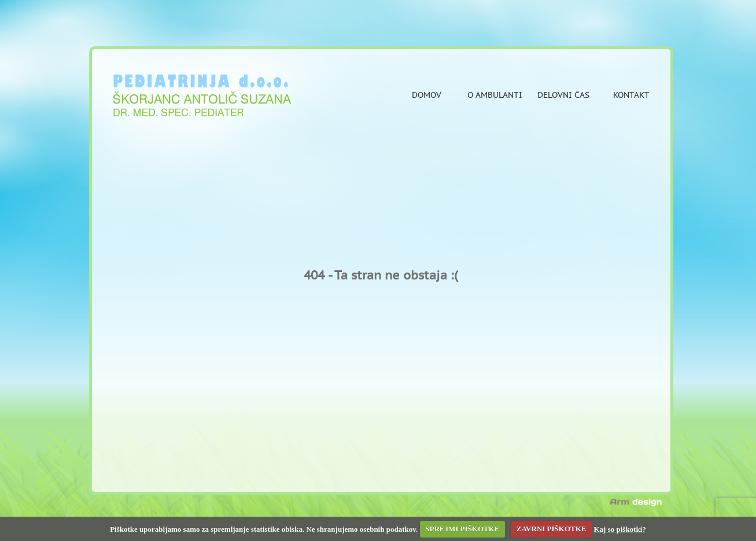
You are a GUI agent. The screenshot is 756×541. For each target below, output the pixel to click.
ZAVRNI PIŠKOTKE (552, 529)
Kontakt (631, 95)
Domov (427, 95)
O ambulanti (495, 95)
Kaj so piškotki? (620, 529)
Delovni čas (563, 95)
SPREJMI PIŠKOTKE (462, 529)
